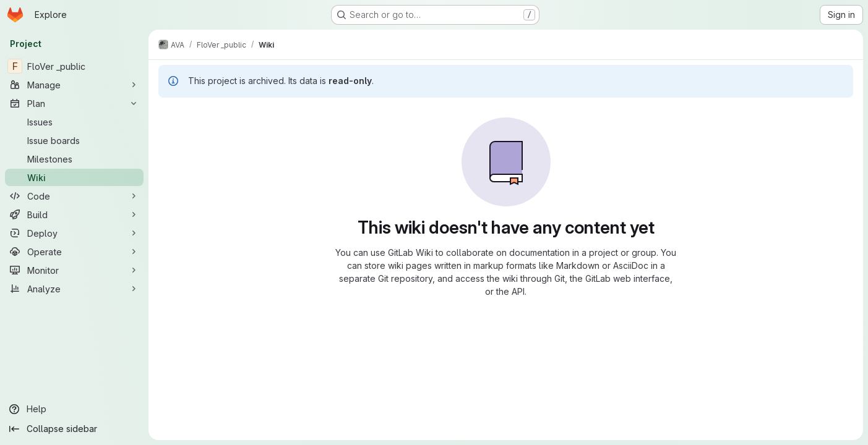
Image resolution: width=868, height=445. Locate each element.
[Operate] (74, 252)
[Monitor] (74, 270)
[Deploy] (74, 233)
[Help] (74, 409)
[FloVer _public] (74, 66)
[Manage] (74, 85)
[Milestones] (74, 159)
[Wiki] (74, 177)
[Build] (74, 214)
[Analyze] (74, 289)
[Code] (74, 196)
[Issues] (74, 122)
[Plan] (74, 103)
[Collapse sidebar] (74, 429)
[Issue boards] (74, 140)
